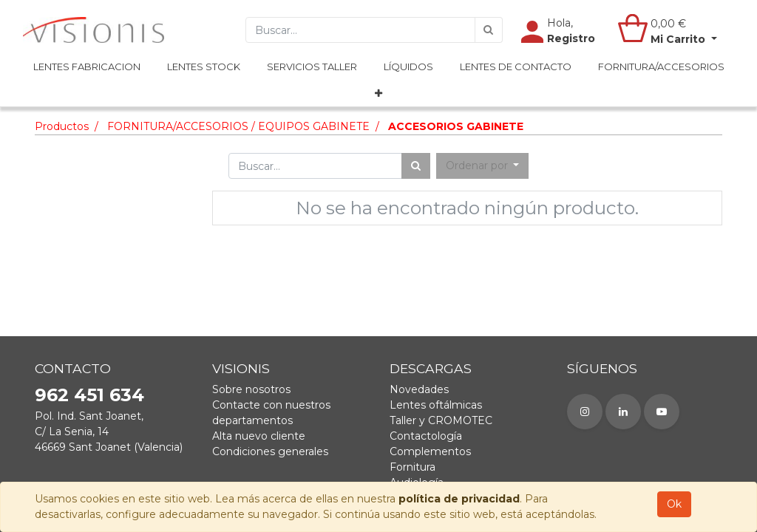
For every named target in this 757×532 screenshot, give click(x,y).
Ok (674, 504)
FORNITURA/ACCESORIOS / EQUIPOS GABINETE (238, 126)
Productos (62, 126)
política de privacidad (459, 499)
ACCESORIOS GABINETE (456, 126)
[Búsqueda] (489, 30)
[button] (378, 94)
